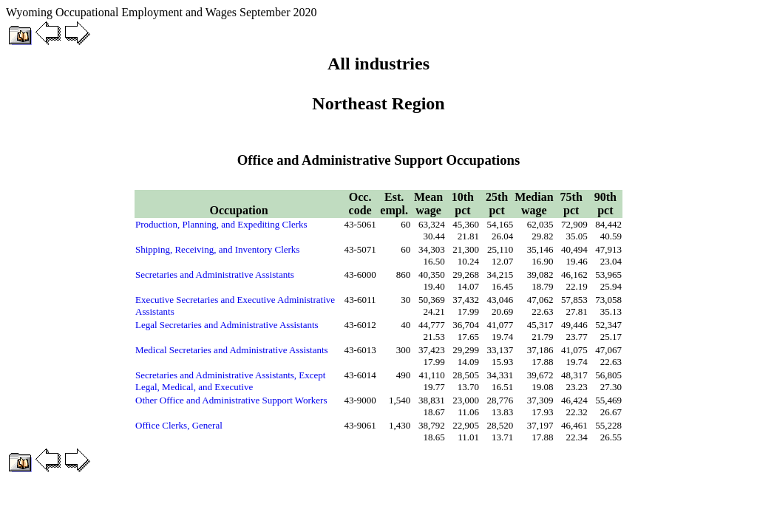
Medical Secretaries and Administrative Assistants (232, 350)
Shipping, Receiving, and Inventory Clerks (217, 249)
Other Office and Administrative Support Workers (231, 400)
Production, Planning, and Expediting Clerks (221, 224)
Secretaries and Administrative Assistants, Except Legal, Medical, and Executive (230, 381)
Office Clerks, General (179, 425)
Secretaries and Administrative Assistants (215, 274)
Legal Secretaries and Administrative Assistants (227, 325)
